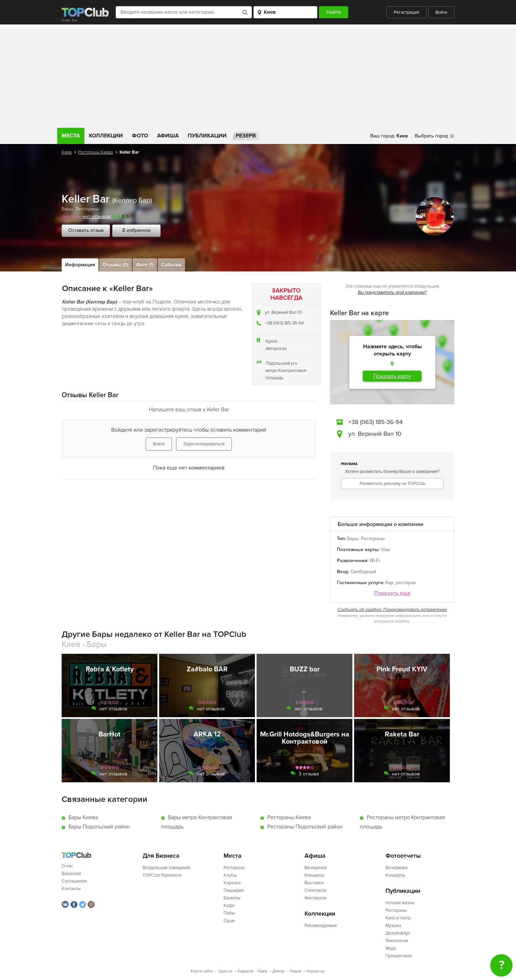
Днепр (278, 971)
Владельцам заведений (166, 868)
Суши (229, 921)
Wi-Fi (375, 561)
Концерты (314, 875)
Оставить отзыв (86, 230)
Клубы (230, 875)
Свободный (363, 572)
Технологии (397, 941)
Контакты (71, 889)
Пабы (229, 913)
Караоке (232, 883)
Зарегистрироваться (204, 444)
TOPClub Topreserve (162, 875)
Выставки (314, 883)
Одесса (225, 971)
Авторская (276, 349)
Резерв (246, 136)
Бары (67, 209)
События (171, 265)
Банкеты (232, 898)
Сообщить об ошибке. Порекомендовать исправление (392, 610)
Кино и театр (398, 918)
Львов (295, 971)
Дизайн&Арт (398, 933)
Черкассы (315, 971)
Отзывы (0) (116, 265)
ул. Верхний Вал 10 (283, 312)
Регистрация (406, 12)
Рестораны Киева (96, 152)
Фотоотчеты (403, 856)
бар (389, 583)
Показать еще (392, 593)
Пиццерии (234, 890)
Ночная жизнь (400, 903)
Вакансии (71, 874)
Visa (385, 550)
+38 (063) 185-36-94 (285, 323)
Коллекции (106, 136)
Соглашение (74, 881)
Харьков (245, 971)
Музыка (393, 926)
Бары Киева (83, 817)
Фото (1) (145, 265)
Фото (140, 136)
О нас (67, 866)
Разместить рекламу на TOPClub (392, 484)
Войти (441, 12)
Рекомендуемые (321, 926)
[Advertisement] (258, 76)
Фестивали (315, 898)
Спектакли (315, 890)
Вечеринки (316, 868)
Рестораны (87, 209)
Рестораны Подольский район (305, 827)
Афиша (168, 136)
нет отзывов (97, 216)
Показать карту (392, 376)
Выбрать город (431, 136)
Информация (80, 265)
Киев (67, 152)
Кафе (229, 906)
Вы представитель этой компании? (392, 292)
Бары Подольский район (99, 827)
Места (71, 136)
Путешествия (399, 956)
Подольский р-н (281, 363)
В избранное (137, 230)
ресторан (406, 583)
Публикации (207, 136)
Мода (391, 948)
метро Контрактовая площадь (286, 374)
